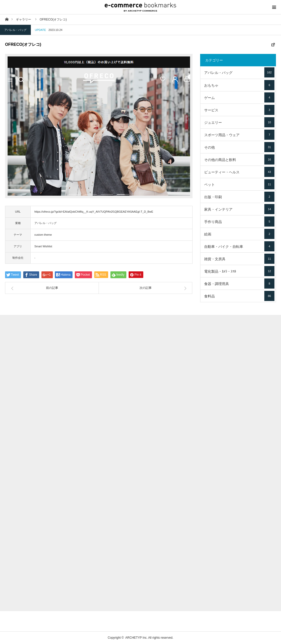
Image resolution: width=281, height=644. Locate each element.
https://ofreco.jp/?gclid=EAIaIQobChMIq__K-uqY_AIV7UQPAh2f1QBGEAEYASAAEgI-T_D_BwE (94, 212)
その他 (239, 147)
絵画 (239, 234)
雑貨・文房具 (239, 259)
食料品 (239, 296)
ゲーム (239, 97)
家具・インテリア (239, 209)
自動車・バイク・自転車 (239, 246)
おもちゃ (239, 85)
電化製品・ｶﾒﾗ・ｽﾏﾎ (239, 271)
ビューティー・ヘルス (239, 172)
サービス (239, 110)
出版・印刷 (239, 197)
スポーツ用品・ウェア (239, 135)
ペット (239, 184)
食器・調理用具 (239, 284)
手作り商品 (239, 222)
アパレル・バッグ (15, 30)
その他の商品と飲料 (239, 159)
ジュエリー (239, 122)
